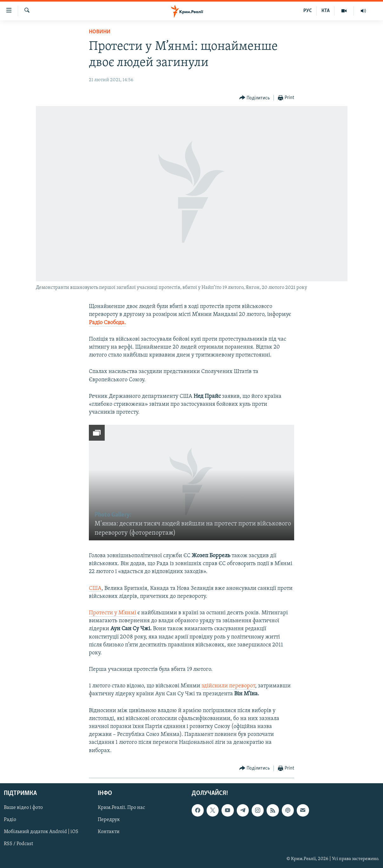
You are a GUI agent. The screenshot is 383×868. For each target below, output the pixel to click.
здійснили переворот (228, 686)
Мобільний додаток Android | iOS (41, 832)
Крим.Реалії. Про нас (121, 808)
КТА (326, 11)
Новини (100, 32)
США (95, 588)
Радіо (10, 820)
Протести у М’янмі (112, 613)
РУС (308, 11)
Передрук (109, 820)
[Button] (255, 98)
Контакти (109, 832)
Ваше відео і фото (23, 808)
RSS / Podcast (18, 844)
